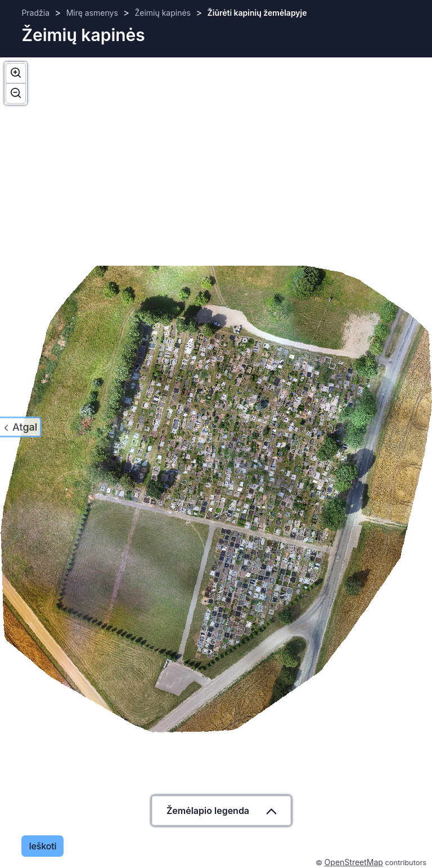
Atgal (25, 427)
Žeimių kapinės (163, 13)
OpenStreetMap (354, 862)
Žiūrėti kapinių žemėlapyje (257, 13)
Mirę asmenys (92, 13)
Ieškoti (42, 846)
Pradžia (35, 13)
